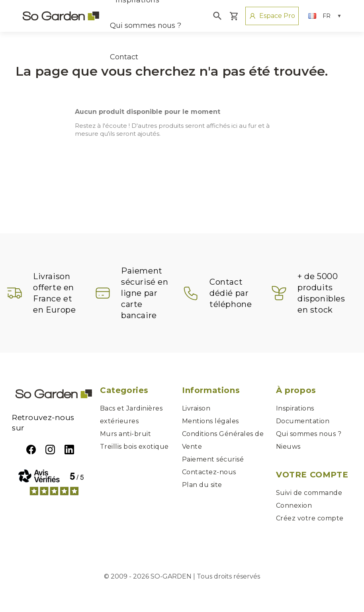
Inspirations (295, 408)
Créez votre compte (310, 518)
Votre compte (312, 475)
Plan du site (202, 485)
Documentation (303, 421)
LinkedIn (69, 450)
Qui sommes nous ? (146, 25)
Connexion (294, 505)
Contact (124, 57)
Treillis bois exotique (134, 447)
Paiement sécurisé (213, 459)
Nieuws (288, 447)
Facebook (31, 450)
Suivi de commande (309, 493)
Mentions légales (210, 421)
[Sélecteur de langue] (325, 16)
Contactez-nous (209, 472)
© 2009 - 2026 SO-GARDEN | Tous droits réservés (182, 576)
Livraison (196, 408)
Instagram (50, 450)
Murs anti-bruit (125, 434)
